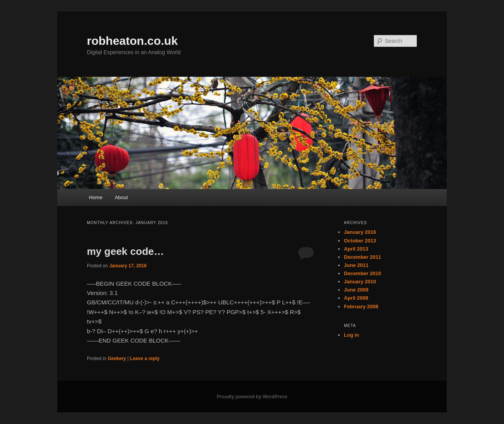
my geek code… (125, 251)
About (121, 197)
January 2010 (360, 282)
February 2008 (361, 307)
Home (96, 197)
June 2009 (356, 290)
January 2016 (360, 232)
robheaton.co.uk (132, 41)
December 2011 (362, 257)
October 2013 (360, 241)
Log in (352, 335)
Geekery (117, 359)
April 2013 (356, 249)
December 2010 (362, 273)
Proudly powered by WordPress (252, 397)
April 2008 (356, 298)
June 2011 (356, 265)
